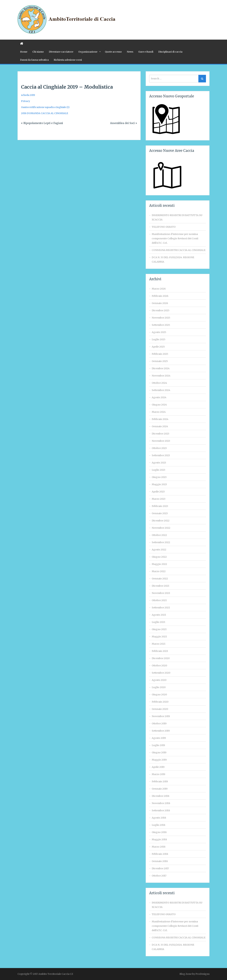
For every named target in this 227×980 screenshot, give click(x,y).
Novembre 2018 (161, 803)
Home (24, 52)
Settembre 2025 (161, 325)
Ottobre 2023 (159, 448)
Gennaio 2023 (160, 513)
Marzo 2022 (159, 571)
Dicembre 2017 (160, 868)
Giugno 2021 (159, 629)
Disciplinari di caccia (170, 52)
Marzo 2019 (158, 774)
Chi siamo (38, 52)
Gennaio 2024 (160, 426)
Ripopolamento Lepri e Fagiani (43, 123)
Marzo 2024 (159, 412)
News (130, 52)
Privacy (26, 101)
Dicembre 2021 (160, 586)
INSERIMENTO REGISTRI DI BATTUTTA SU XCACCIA (177, 217)
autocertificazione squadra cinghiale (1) (46, 107)
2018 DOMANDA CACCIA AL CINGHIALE (45, 113)
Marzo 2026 (159, 289)
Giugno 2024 (159, 405)
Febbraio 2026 (160, 296)
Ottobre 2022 (159, 535)
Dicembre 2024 (161, 368)
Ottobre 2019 (159, 723)
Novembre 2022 (161, 528)
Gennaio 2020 (160, 709)
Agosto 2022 (159, 550)
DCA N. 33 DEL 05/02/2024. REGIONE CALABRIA (173, 260)
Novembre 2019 (161, 716)
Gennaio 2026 (160, 303)
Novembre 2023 (161, 441)
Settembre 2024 (161, 390)
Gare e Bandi (146, 52)
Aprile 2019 (158, 767)
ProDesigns (202, 974)
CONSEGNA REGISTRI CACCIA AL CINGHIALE (179, 250)
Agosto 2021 (159, 615)
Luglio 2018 (158, 825)
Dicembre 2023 (160, 434)
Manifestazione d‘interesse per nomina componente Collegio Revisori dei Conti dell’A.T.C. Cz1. (175, 238)
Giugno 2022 (159, 557)
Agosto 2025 (159, 332)
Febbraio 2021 (160, 651)
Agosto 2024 (159, 397)
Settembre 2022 (161, 542)
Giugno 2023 (159, 477)
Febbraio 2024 (160, 419)
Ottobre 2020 (159, 666)
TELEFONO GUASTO (164, 227)
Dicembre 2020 (161, 658)
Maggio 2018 (159, 839)
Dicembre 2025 (161, 310)
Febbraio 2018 (160, 854)
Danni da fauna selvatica (34, 60)
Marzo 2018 (159, 847)
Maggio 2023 (159, 484)
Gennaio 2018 (160, 861)
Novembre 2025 (161, 318)
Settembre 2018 (161, 810)
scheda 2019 (28, 95)
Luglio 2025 (159, 339)
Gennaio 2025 (160, 361)
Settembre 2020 (161, 673)
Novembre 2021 (161, 593)
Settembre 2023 (161, 455)
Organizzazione (88, 52)
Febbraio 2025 (160, 354)
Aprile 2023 (158, 492)
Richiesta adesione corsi (68, 60)
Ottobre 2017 (159, 876)
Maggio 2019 (159, 760)
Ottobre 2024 (159, 383)
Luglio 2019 (158, 745)
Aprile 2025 (158, 347)
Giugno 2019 (159, 752)
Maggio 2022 (159, 564)
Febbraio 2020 (160, 702)
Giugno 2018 (159, 832)
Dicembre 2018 (160, 796)
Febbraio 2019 (160, 781)
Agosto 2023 (159, 463)
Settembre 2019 (161, 731)
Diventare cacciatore (61, 52)
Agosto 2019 (159, 738)
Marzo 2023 (159, 499)
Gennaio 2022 (160, 579)
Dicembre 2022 (161, 521)
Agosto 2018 (159, 818)
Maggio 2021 (159, 637)
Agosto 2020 (159, 680)
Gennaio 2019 (160, 789)
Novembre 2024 (161, 376)
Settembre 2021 (161, 608)
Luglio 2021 (158, 622)
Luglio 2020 (159, 687)
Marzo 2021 (159, 644)
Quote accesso (113, 52)
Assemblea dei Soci (122, 123)
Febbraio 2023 (160, 506)
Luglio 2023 (158, 470)
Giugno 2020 (159, 695)
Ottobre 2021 (159, 600)
